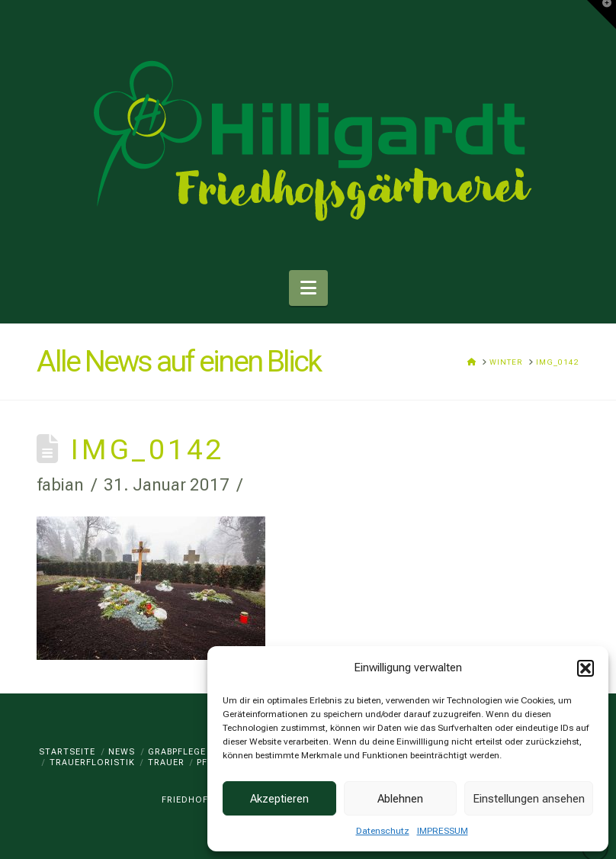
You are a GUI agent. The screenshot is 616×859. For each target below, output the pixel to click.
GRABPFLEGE (177, 752)
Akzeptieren (279, 799)
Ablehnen (400, 799)
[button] (586, 668)
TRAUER (166, 762)
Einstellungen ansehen (529, 799)
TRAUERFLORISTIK (92, 762)
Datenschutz (383, 831)
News (122, 752)
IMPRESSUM (443, 831)
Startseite (67, 752)
